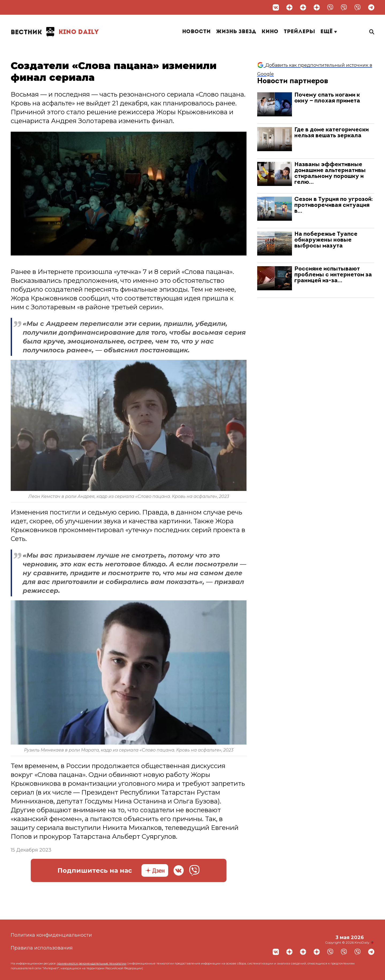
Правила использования (42, 948)
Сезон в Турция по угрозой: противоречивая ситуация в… (334, 205)
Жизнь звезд (236, 32)
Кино (270, 32)
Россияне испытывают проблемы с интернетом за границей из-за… (333, 275)
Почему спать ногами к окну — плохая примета (327, 98)
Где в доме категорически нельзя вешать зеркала (332, 133)
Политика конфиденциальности (51, 935)
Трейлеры (299, 32)
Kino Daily (55, 32)
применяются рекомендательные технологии (92, 963)
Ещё (329, 32)
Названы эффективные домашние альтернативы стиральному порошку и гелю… (330, 173)
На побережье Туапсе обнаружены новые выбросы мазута (326, 240)
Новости (196, 32)
